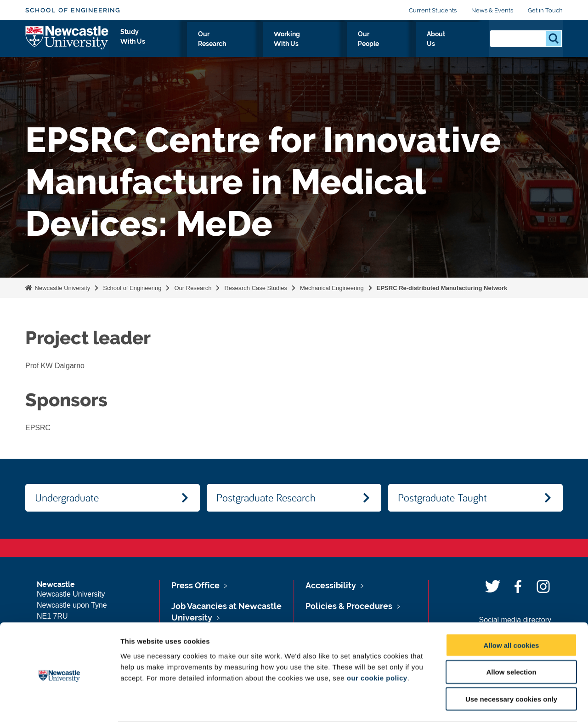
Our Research (274, 45)
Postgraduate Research (266, 497)
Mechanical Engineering (332, 288)
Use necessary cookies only (511, 664)
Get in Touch (545, 10)
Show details (482, 705)
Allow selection (511, 637)
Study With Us (209, 45)
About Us (458, 45)
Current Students (433, 10)
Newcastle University (62, 288)
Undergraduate (67, 497)
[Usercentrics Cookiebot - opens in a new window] (59, 705)
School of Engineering (73, 10)
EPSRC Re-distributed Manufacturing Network (442, 288)
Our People (407, 45)
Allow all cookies (512, 610)
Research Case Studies (256, 288)
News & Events (492, 10)
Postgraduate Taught (442, 497)
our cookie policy (377, 643)
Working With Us (342, 45)
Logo (67, 43)
